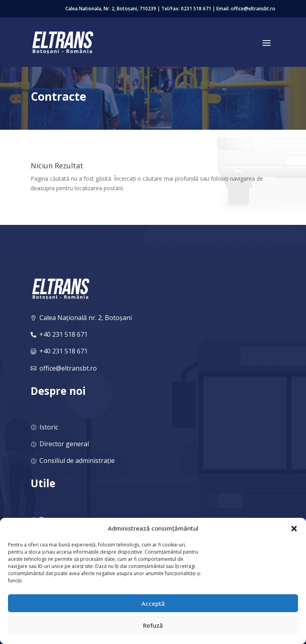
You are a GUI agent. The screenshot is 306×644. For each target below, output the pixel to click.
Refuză (153, 625)
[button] (294, 529)
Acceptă (153, 603)
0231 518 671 (196, 9)
